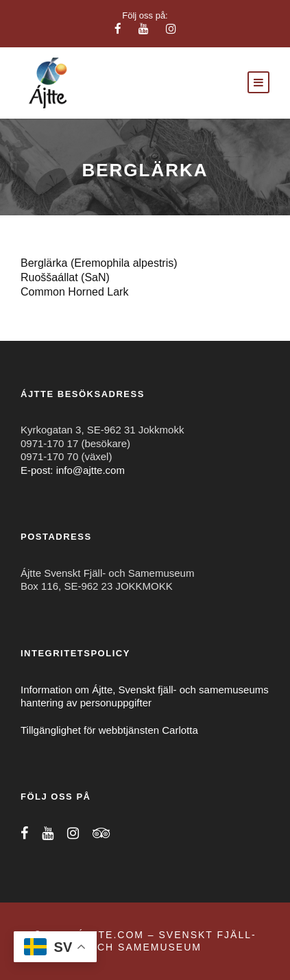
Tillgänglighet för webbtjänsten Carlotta (109, 730)
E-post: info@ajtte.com (73, 470)
